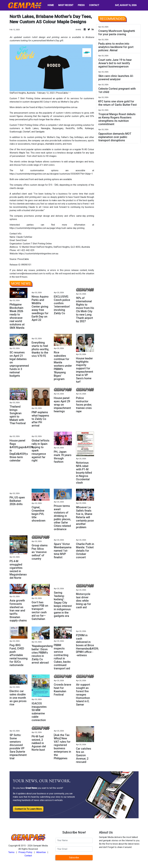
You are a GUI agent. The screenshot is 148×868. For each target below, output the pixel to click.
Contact (28, 856)
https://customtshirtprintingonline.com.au (58, 107)
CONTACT (94, 5)
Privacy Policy (25, 852)
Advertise (41, 852)
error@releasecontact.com (30, 274)
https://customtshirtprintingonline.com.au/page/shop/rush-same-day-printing (47, 228)
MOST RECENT (66, 5)
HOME (51, 5)
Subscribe (74, 858)
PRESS (81, 5)
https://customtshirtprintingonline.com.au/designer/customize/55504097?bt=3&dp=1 (51, 174)
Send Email (21, 240)
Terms (11, 852)
